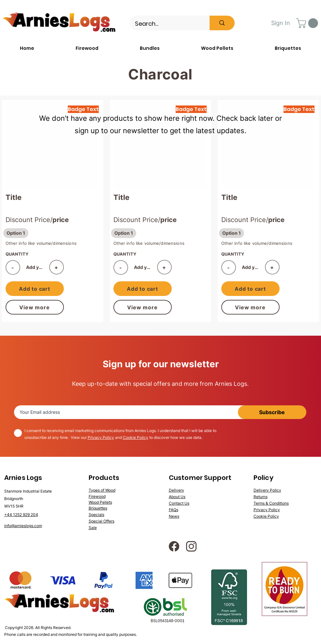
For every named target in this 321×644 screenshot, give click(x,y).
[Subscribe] (272, 412)
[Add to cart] (35, 289)
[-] (13, 267)
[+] (57, 267)
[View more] (35, 307)
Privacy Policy (101, 437)
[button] (308, 23)
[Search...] (166, 24)
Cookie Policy (136, 437)
